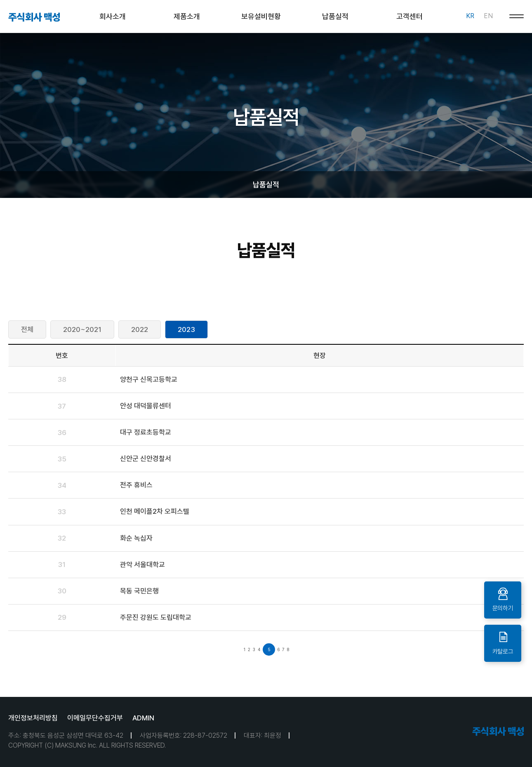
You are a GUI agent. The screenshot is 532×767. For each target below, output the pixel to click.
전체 (27, 329)
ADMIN (143, 718)
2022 (140, 329)
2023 (186, 329)
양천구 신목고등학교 (149, 379)
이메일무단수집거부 (95, 718)
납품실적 (266, 185)
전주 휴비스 (136, 485)
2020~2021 (82, 329)
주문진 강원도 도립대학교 (156, 617)
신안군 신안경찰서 (146, 459)
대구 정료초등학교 (146, 432)
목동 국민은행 (139, 591)
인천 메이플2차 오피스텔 (155, 511)
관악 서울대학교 (142, 565)
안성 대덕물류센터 (146, 406)
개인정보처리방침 (33, 718)
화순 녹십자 (136, 538)
